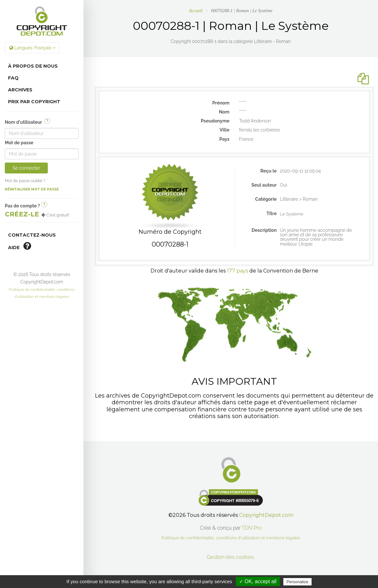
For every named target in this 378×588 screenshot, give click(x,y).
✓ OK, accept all (258, 581)
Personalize (297, 582)
